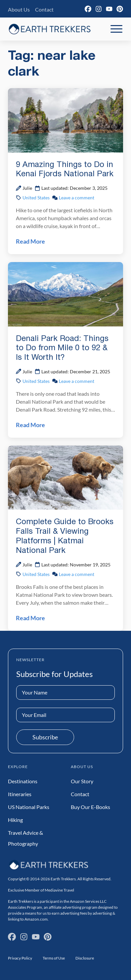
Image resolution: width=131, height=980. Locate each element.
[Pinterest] (120, 9)
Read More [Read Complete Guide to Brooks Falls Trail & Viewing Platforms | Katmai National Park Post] (30, 618)
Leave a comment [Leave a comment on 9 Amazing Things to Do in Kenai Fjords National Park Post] (77, 198)
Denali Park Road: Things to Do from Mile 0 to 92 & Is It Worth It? (62, 349)
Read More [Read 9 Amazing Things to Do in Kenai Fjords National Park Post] (30, 241)
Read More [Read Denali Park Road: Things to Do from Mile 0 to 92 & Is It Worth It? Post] (30, 425)
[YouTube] (109, 9)
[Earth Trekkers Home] (50, 29)
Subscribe (45, 737)
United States (36, 198)
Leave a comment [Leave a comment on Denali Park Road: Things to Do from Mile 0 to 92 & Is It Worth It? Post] (77, 381)
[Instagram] (99, 9)
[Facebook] (88, 9)
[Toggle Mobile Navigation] (116, 29)
